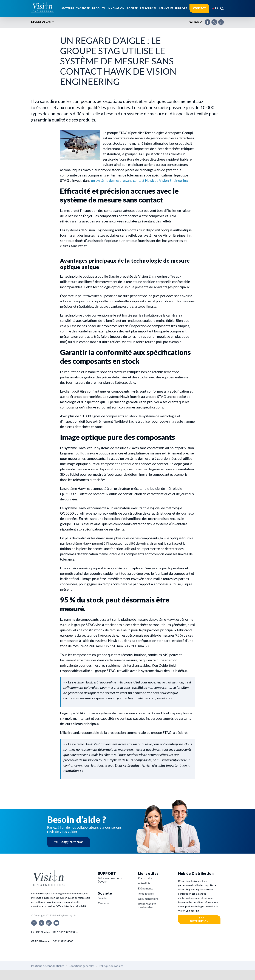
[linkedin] (49, 923)
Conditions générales (81, 966)
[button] (222, 8)
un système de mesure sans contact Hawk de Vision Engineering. (140, 180)
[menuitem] (215, 8)
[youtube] (56, 923)
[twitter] (41, 923)
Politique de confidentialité (48, 966)
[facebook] (34, 923)
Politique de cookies (111, 966)
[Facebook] (206, 21)
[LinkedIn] (219, 21)
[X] (212, 21)
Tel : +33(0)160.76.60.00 (69, 842)
